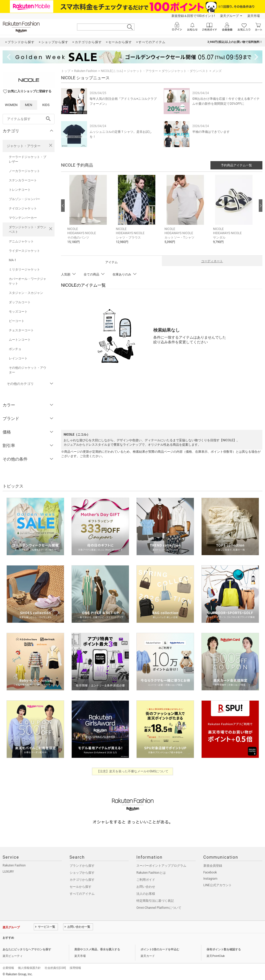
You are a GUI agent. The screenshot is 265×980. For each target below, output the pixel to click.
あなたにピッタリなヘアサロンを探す (27, 949)
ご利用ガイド (146, 880)
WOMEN (11, 105)
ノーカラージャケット (24, 171)
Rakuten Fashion (86, 71)
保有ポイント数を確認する (224, 949)
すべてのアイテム (82, 894)
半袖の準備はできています (211, 132)
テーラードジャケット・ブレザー (28, 159)
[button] (89, 213)
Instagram (210, 879)
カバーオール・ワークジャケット (28, 281)
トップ (66, 71)
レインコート (18, 358)
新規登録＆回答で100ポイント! (193, 16)
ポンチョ (15, 349)
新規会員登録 (213, 866)
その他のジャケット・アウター (28, 370)
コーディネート (212, 261)
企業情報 (8, 968)
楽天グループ (229, 16)
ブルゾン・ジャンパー (24, 199)
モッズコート (18, 312)
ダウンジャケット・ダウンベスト (28, 229)
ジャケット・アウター (24, 146)
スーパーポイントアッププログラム (161, 866)
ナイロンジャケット (23, 208)
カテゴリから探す (82, 880)
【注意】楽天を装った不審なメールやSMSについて (133, 771)
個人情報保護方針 (29, 968)
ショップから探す (82, 873)
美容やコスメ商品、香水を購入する (97, 949)
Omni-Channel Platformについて (159, 908)
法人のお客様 (146, 894)
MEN (29, 105)
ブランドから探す (82, 866)
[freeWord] (29, 119)
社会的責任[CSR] (55, 968)
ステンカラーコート (23, 180)
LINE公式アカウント (218, 885)
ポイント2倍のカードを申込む (160, 949)
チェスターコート (21, 330)
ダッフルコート (20, 302)
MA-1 (12, 260)
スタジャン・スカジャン (26, 293)
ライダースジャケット (24, 251)
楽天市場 (254, 16)
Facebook (210, 872)
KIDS (46, 105)
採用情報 (75, 968)
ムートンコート (20, 340)
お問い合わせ (146, 887)
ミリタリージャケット (24, 269)
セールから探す (81, 887)
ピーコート (17, 321)
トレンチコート (20, 190)
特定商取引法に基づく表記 (155, 901)
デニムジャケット (21, 241)
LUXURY (8, 872)
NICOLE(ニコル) (112, 71)
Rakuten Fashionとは (151, 873)
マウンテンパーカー (23, 218)
